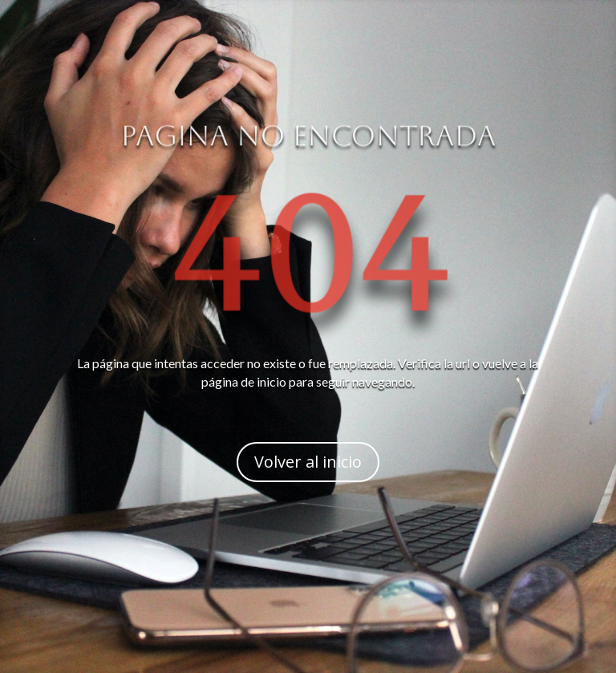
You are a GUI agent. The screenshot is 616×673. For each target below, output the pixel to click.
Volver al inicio (308, 462)
